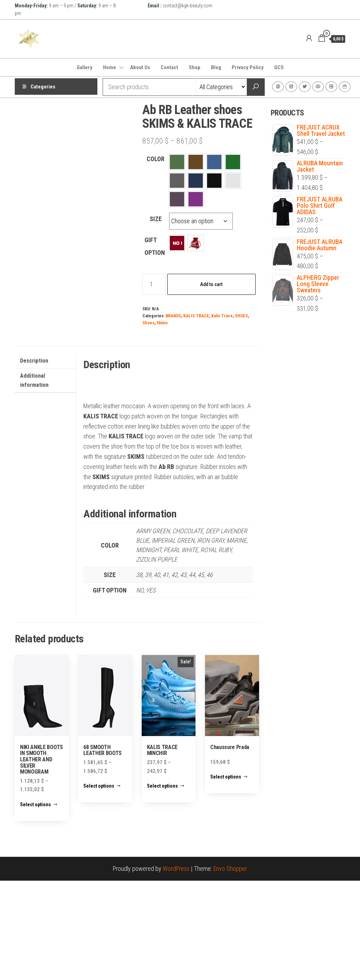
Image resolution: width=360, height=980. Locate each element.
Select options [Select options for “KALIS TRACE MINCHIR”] (162, 885)
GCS (279, 67)
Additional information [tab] (34, 480)
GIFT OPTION (155, 246)
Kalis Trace (222, 316)
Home (110, 67)
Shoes (148, 323)
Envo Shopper (230, 968)
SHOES (241, 316)
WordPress (176, 968)
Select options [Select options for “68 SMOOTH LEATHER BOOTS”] (99, 885)
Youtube (318, 87)
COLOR (156, 159)
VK (331, 87)
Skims (162, 323)
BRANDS (173, 316)
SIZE (156, 219)
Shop (195, 67)
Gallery (85, 67)
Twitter (305, 87)
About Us (140, 67)
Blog (216, 67)
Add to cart (211, 284)
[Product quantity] (154, 284)
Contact (169, 67)
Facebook (278, 87)
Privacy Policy (248, 67)
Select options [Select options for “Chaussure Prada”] (226, 876)
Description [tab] (34, 460)
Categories (43, 87)
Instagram (291, 87)
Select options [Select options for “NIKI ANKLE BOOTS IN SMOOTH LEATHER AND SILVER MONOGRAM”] (36, 904)
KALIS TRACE (196, 316)
